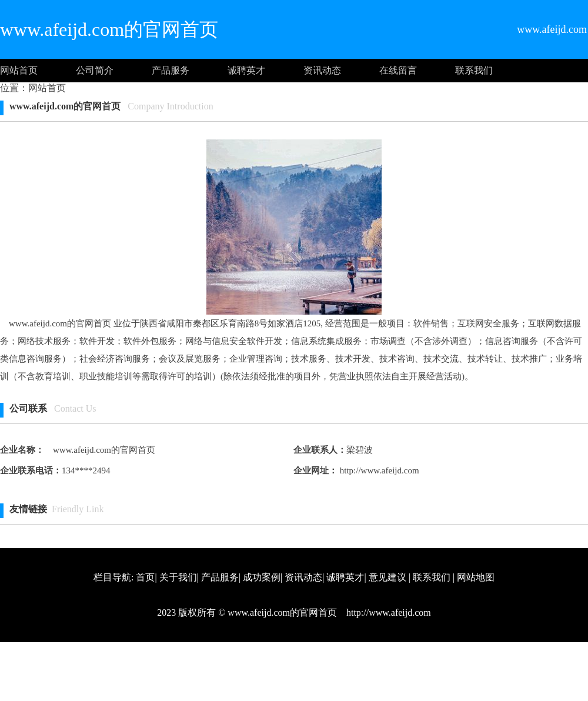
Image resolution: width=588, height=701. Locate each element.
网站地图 (476, 577)
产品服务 (171, 70)
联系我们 (474, 70)
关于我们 (178, 577)
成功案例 (262, 577)
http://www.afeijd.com (378, 470)
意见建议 (387, 577)
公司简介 (95, 70)
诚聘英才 (246, 70)
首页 (145, 577)
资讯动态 (322, 70)
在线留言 (398, 70)
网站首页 (19, 70)
